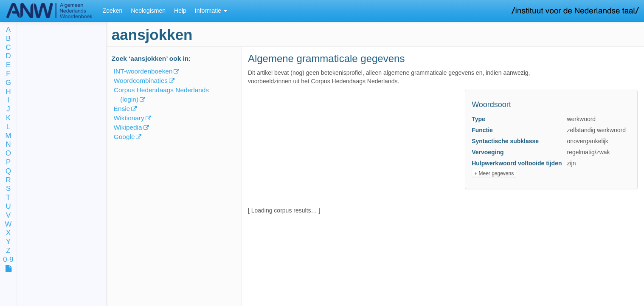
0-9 (8, 260)
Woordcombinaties (141, 81)
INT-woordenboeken (143, 71)
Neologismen (148, 11)
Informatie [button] (211, 11)
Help (180, 11)
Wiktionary (129, 118)
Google (124, 137)
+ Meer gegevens (494, 173)
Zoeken (113, 11)
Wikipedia (128, 127)
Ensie (122, 109)
